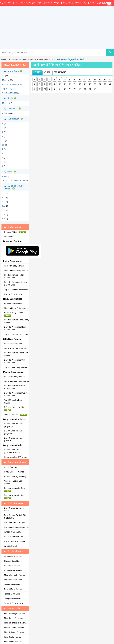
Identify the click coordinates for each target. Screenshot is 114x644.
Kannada (77, 2)
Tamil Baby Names (12, 594)
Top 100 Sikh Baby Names (16, 367)
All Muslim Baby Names (14, 377)
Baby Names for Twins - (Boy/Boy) (14, 425)
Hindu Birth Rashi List (13, 537)
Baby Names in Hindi (18, 60)
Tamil (17, 2)
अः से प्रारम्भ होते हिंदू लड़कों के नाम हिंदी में (70, 60)
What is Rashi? (11, 546)
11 (3, 141)
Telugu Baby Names (13, 598)
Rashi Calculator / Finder (15, 541)
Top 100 (6, 89)
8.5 (4, 219)
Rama (5, 176)
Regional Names (14, 551)
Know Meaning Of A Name (15, 457)
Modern (5, 80)
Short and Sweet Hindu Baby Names (17, 321)
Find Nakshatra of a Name (15, 623)
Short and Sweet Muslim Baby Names (15, 387)
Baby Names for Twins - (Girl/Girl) (14, 439)
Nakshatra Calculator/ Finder (16, 527)
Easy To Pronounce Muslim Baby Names (16, 394)
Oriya (85, 2)
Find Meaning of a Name (15, 613)
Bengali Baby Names (13, 556)
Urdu (92, 2)
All (3, 76)
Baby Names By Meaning (15, 477)
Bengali (32, 2)
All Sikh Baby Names (13, 344)
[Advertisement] (68, 27)
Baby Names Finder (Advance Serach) (13, 451)
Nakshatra (13, 108)
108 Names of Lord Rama (14, 181)
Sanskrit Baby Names (14, 314)
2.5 (4, 215)
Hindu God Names (12, 467)
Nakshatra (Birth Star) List (15, 522)
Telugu (24, 2)
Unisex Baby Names (13, 294)
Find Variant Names (13, 642)
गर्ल (47, 72)
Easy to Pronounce (11, 84)
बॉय (37, 72)
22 (3, 145)
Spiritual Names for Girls (15, 497)
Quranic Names (16, 415)
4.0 (4, 197)
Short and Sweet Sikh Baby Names (16, 354)
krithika (5, 113)
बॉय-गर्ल (60, 72)
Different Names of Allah (15, 409)
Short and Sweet (9, 93)
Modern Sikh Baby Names (15, 348)
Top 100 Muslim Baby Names (13, 401)
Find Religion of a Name (14, 632)
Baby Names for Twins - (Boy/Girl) (14, 432)
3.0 (4, 193)
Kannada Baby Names (14, 570)
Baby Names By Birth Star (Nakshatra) (15, 516)
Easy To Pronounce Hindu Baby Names (15, 328)
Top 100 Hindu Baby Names (16, 334)
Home (4, 60)
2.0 (4, 202)
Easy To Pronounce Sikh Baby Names (15, 361)
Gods (10, 172)
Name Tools (12, 608)
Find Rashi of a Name (14, 618)
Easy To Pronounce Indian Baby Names (15, 284)
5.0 (4, 210)
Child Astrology (13, 503)
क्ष (110, 84)
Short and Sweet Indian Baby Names (14, 276)
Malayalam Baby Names (15, 575)
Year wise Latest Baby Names (14, 482)
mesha (5, 103)
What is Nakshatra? (13, 532)
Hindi (10, 2)
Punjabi (57, 2)
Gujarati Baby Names (13, 561)
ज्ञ (35, 89)
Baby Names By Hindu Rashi (14, 509)
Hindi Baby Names (12, 566)
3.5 (4, 206)
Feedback (8, 237)
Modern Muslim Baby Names (17, 381)
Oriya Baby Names (12, 584)
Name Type (13, 71)
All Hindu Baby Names (14, 304)
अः (95, 89)
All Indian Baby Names (14, 266)
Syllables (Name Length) (14, 187)
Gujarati (40, 2)
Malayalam (67, 2)
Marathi (49, 2)
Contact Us (105, 3)
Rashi (11, 98)
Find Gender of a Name (14, 628)
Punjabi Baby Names (13, 589)
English (3, 2)
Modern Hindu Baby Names (41, 60)
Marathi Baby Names (13, 580)
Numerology (14, 119)
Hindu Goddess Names (14, 472)
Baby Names (12, 227)
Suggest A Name (15, 232)
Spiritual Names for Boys (16, 489)
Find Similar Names (13, 637)
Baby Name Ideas (15, 462)
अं (90, 89)
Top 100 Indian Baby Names (16, 290)
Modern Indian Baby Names (16, 271)
